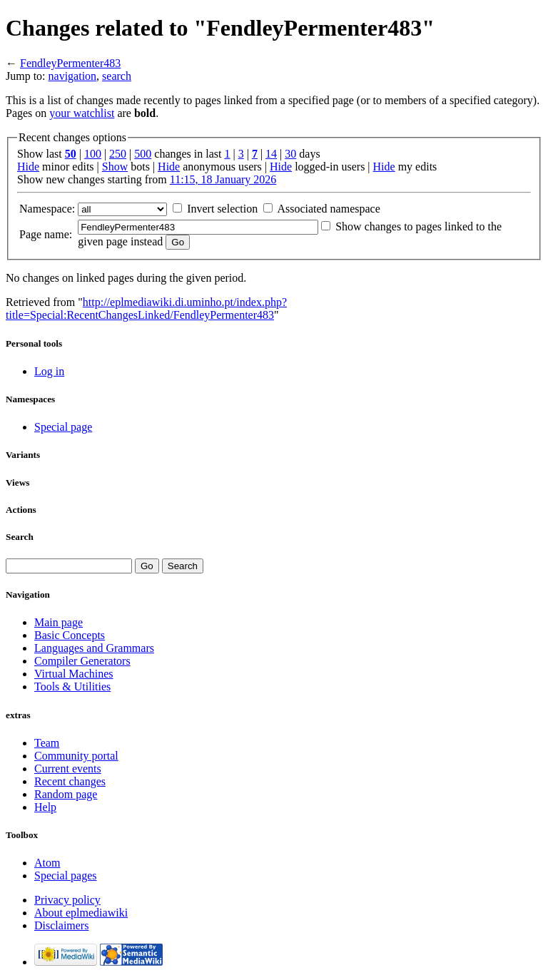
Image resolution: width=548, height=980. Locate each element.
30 (290, 154)
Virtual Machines (74, 674)
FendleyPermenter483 (70, 63)
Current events (68, 769)
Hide (28, 167)
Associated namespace (328, 209)
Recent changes (70, 781)
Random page (66, 794)
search (117, 76)
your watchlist (82, 113)
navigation (73, 76)
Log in (49, 371)
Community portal (76, 756)
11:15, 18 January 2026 (223, 179)
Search (20, 537)
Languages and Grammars (94, 648)
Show (115, 167)
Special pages (66, 876)
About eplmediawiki (81, 913)
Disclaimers (61, 925)
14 (271, 154)
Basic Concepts (70, 635)
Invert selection (222, 209)
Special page (63, 427)
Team (47, 743)
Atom (47, 863)
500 (143, 154)
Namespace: (47, 209)
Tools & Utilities (72, 686)
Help (45, 807)
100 (93, 154)
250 (118, 154)
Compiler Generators (82, 661)
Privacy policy (67, 900)
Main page (59, 622)
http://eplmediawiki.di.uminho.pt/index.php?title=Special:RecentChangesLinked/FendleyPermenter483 (146, 308)
